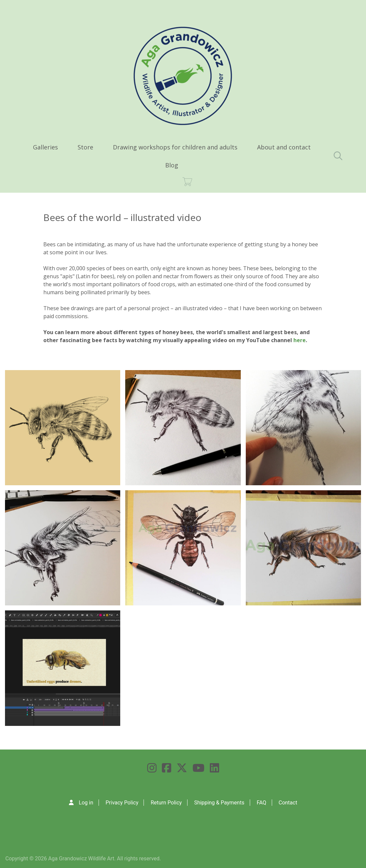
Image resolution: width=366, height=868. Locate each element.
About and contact (284, 147)
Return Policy (166, 803)
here (300, 340)
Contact (288, 803)
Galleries (45, 147)
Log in (86, 803)
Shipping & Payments (219, 803)
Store (85, 147)
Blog (172, 165)
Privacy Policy (122, 803)
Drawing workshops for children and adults (175, 147)
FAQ (262, 803)
